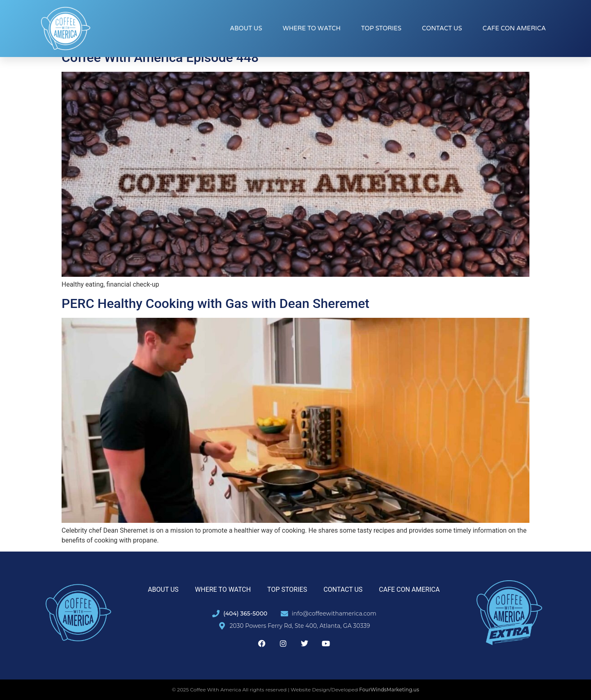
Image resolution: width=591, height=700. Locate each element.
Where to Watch (312, 28)
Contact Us (442, 28)
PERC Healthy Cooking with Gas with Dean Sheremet (215, 303)
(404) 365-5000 (245, 613)
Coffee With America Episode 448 (160, 57)
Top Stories (381, 28)
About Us (246, 28)
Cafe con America (514, 28)
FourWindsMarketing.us (389, 690)
